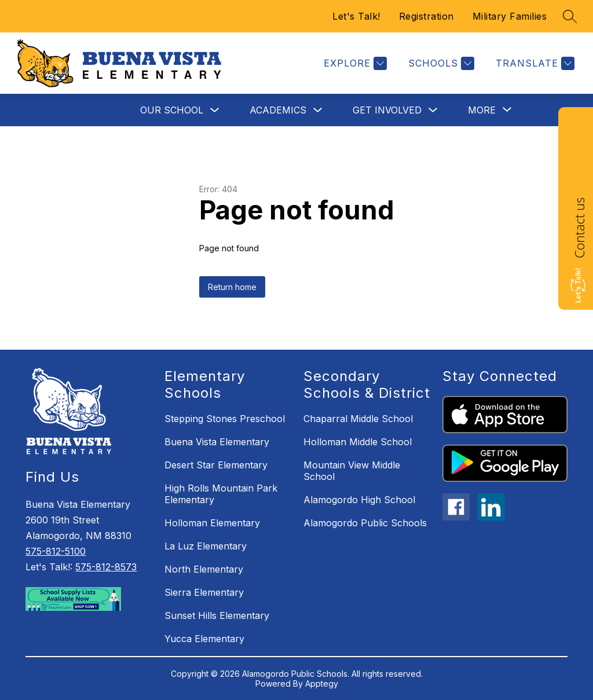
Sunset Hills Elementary (217, 615)
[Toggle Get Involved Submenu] (433, 110)
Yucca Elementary (204, 639)
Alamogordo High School (359, 500)
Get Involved (387, 110)
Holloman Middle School (358, 442)
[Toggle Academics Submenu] (318, 110)
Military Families (510, 16)
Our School (172, 110)
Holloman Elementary (212, 523)
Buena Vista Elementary (217, 442)
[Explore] (354, 63)
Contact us (579, 228)
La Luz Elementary (206, 546)
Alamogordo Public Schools (365, 523)
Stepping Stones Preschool (225, 419)
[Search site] (570, 16)
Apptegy (322, 683)
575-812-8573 (106, 567)
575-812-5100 (56, 551)
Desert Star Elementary (216, 465)
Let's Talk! (356, 16)
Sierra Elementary (204, 592)
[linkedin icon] (491, 518)
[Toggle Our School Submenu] (215, 110)
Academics (278, 110)
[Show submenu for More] (482, 110)
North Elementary (204, 569)
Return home (232, 287)
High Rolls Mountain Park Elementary (221, 494)
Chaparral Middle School (358, 419)
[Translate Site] (534, 63)
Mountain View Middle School (352, 471)
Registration (427, 16)
